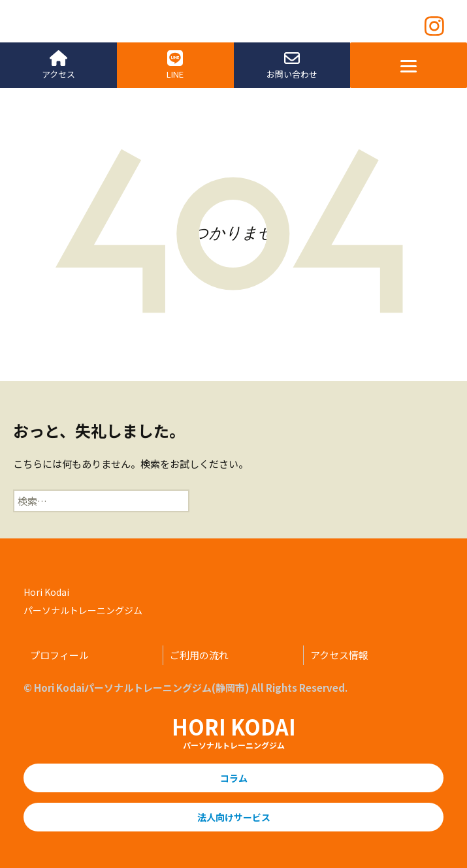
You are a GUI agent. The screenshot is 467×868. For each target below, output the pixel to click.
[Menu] (409, 65)
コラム (234, 778)
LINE (175, 65)
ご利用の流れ (199, 655)
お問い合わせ (292, 65)
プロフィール (59, 655)
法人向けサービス (234, 817)
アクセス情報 (339, 655)
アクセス (58, 65)
